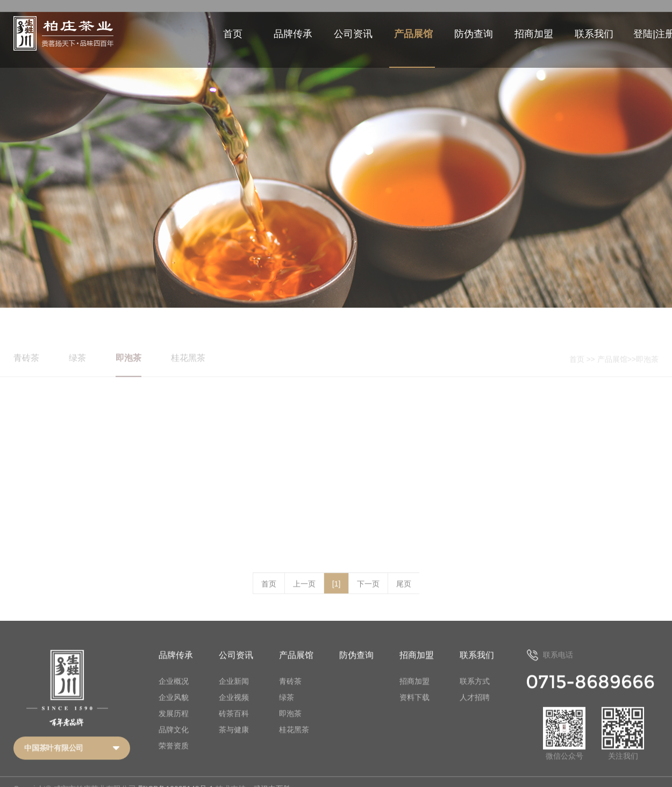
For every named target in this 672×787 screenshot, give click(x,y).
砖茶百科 (234, 726)
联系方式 (475, 693)
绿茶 (287, 710)
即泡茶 (290, 726)
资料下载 (414, 710)
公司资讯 (353, 34)
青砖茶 (290, 693)
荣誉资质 (174, 758)
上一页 (304, 597)
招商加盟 (534, 34)
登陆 (643, 34)
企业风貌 (174, 710)
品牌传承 (293, 34)
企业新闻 (234, 693)
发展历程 (174, 726)
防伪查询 (474, 34)
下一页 (368, 597)
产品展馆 (413, 34)
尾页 (404, 597)
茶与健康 (234, 742)
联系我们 (594, 34)
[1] (337, 597)
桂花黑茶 (294, 742)
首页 (233, 34)
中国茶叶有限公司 (54, 761)
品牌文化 (174, 742)
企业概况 (174, 693)
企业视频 (234, 710)
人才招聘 (475, 710)
